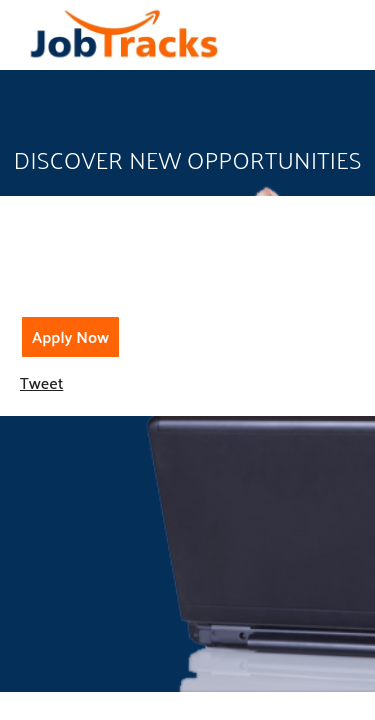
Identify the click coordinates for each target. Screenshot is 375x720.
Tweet (41, 382)
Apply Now (70, 336)
